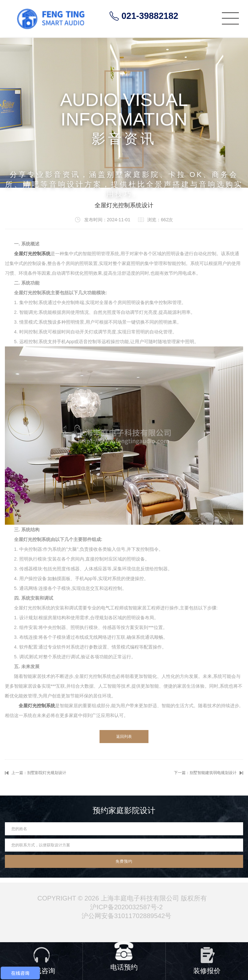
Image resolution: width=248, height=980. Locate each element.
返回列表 (124, 737)
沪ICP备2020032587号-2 (126, 907)
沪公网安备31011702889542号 (127, 916)
